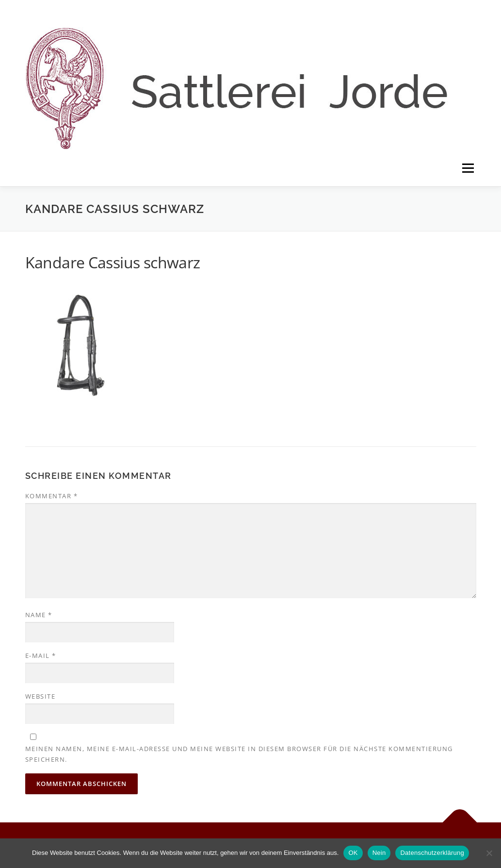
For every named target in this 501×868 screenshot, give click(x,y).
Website (40, 696)
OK (353, 853)
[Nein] (489, 853)
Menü (468, 168)
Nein (379, 853)
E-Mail (41, 655)
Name (39, 615)
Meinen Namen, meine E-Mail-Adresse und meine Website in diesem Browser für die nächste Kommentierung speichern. (239, 754)
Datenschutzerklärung (432, 853)
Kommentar (52, 496)
